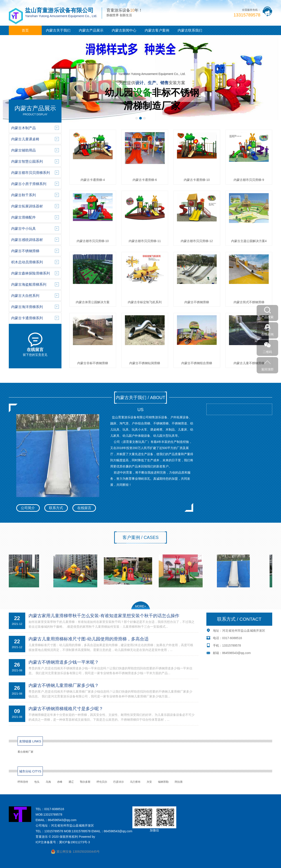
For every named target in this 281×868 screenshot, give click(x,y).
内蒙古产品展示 (91, 30)
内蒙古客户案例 (157, 30)
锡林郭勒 (163, 782)
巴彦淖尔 (119, 782)
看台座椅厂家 (25, 752)
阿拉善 (179, 782)
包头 (37, 782)
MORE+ (140, 606)
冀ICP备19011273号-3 (74, 842)
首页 (25, 30)
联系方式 (56, 508)
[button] (137, 118)
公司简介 (28, 508)
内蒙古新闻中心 (124, 30)
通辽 (71, 782)
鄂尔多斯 (85, 782)
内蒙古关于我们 (58, 30)
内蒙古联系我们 (190, 30)
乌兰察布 (135, 782)
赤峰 (60, 782)
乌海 (48, 782)
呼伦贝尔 (102, 782)
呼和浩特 (23, 782)
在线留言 (84, 508)
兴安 (149, 782)
